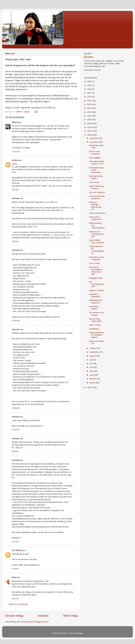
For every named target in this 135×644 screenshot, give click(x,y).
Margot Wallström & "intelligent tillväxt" (97, 335)
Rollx (14, 577)
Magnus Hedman (97, 290)
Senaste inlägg (14, 616)
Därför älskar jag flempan (96, 187)
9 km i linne (94, 182)
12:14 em (16, 151)
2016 (90, 97)
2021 (90, 85)
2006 (90, 135)
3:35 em (15, 599)
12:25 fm (16, 430)
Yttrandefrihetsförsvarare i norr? (97, 163)
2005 (90, 387)
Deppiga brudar (96, 278)
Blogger (80, 633)
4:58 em (15, 241)
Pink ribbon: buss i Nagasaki (97, 258)
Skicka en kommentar (18, 604)
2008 (90, 127)
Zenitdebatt (94, 329)
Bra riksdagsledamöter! (97, 284)
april (92, 371)
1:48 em (15, 569)
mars (92, 375)
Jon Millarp (17, 550)
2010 (90, 120)
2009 (90, 123)
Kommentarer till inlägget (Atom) (34, 622)
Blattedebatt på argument (96, 301)
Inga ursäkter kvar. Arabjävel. (97, 241)
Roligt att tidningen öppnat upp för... (95, 206)
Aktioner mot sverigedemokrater (97, 234)
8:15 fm (15, 451)
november (94, 142)
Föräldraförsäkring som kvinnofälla (97, 170)
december (94, 138)
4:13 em (15, 542)
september (94, 352)
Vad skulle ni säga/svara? (96, 218)
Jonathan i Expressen (95, 295)
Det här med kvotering (94, 153)
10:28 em (16, 321)
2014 (90, 104)
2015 (90, 101)
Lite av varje (94, 263)
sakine (15, 160)
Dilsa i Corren (95, 325)
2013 (90, 108)
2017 (90, 93)
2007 (90, 131)
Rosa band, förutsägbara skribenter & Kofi (96, 271)
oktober (93, 348)
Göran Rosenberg (97, 213)
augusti (93, 356)
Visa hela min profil (92, 70)
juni (91, 363)
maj (91, 367)
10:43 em (16, 408)
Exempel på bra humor (96, 177)
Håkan (15, 122)
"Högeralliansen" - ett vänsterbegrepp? (97, 250)
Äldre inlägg (70, 616)
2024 (90, 81)
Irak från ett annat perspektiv (97, 197)
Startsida (43, 616)
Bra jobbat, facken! (94, 308)
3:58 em (15, 190)
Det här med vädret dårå (95, 320)
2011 (90, 116)
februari (93, 379)
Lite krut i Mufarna (97, 192)
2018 (90, 89)
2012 (90, 112)
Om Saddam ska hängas (96, 314)
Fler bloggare (95, 158)
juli (91, 360)
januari (93, 383)
